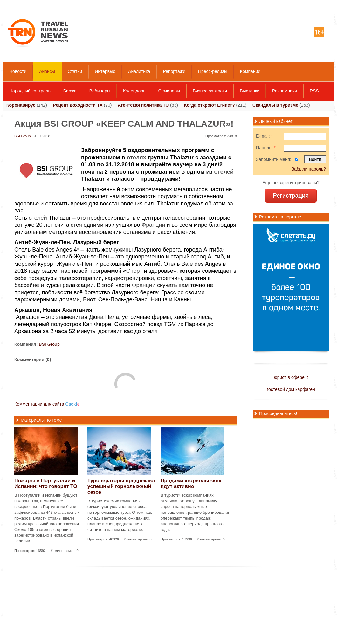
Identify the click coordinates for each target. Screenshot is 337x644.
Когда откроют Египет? (210, 105)
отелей (224, 172)
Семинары (169, 91)
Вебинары (100, 91)
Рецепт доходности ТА (78, 105)
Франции (153, 225)
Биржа (70, 91)
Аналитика (139, 71)
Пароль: (266, 148)
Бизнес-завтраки (210, 91)
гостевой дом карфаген (291, 389)
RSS (314, 91)
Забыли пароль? (309, 169)
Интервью (105, 71)
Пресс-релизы (213, 71)
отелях (136, 158)
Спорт (134, 271)
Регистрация (291, 196)
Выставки (250, 91)
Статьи (75, 71)
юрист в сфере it (291, 377)
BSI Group (22, 136)
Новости (18, 71)
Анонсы (47, 71)
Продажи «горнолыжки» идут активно (191, 483)
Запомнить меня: (274, 159)
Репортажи (174, 71)
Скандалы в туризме (275, 105)
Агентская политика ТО (143, 105)
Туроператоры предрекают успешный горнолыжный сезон (122, 486)
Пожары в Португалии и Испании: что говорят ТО (46, 483)
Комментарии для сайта (47, 404)
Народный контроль (30, 91)
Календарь (134, 91)
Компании (250, 71)
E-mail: (264, 136)
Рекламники (285, 91)
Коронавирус (21, 105)
